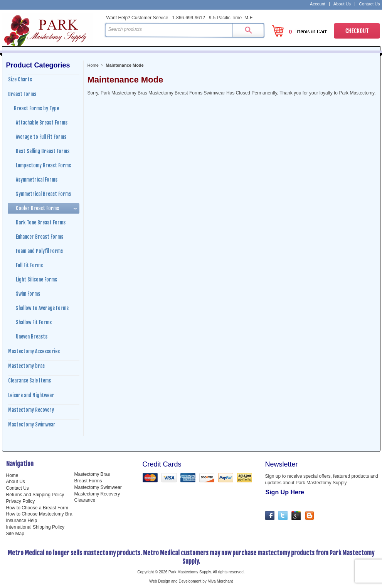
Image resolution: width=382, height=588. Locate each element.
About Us (342, 4)
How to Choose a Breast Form (37, 508)
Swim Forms (28, 294)
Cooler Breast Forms (37, 208)
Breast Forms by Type (36, 108)
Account (318, 4)
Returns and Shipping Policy (35, 495)
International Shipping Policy (35, 527)
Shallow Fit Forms (34, 322)
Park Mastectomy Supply (52, 29)
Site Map (15, 534)
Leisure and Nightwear (31, 395)
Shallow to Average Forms (42, 308)
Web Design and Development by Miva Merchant (191, 581)
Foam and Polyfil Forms (39, 251)
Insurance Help (22, 521)
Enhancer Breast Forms (40, 237)
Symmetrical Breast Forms (43, 194)
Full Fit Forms (29, 265)
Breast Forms (22, 94)
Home (93, 65)
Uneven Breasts (32, 337)
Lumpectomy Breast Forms (43, 165)
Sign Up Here (285, 492)
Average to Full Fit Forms (41, 137)
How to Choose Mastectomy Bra (39, 514)
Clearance (85, 500)
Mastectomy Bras (92, 474)
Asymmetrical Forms (37, 180)
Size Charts (20, 79)
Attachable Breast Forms (42, 123)
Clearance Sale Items (29, 381)
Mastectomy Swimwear (32, 425)
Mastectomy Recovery (31, 410)
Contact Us (369, 4)
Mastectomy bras (26, 366)
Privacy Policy (21, 501)
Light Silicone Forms (36, 280)
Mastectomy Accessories (34, 351)
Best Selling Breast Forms (43, 151)
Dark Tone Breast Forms (41, 222)
